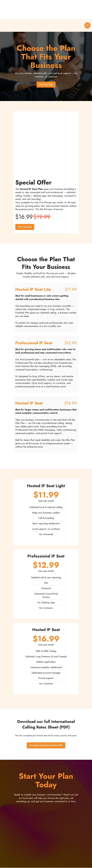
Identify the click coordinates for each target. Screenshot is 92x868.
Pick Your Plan (46, 85)
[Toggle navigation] (87, 25)
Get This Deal (25, 227)
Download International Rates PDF (46, 746)
